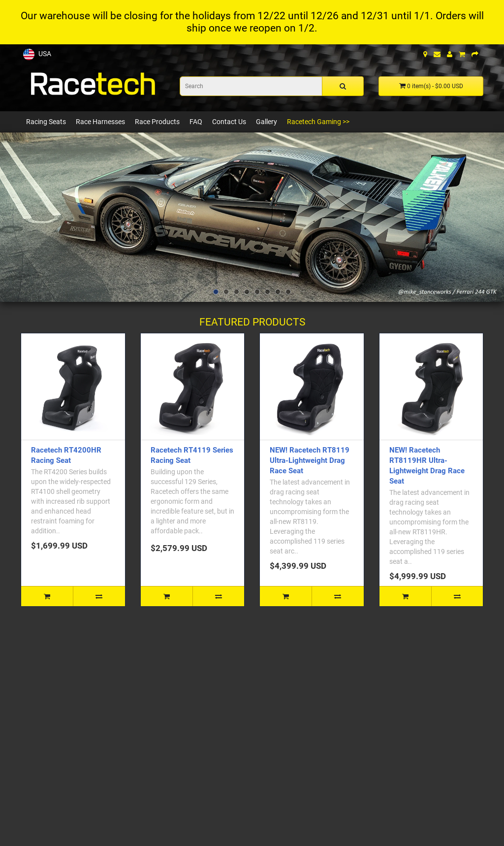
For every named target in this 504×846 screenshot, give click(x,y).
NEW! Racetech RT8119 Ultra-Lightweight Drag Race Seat (310, 460)
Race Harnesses (100, 122)
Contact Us (229, 122)
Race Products (157, 122)
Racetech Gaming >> (318, 122)
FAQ (196, 122)
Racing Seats (46, 122)
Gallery (267, 122)
